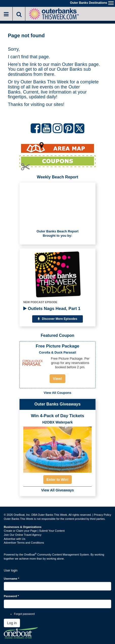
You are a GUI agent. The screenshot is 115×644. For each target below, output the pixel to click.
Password (11, 596)
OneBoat (30, 555)
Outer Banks (75, 64)
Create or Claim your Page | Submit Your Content (34, 531)
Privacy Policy (102, 515)
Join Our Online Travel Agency (23, 535)
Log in (12, 623)
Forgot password (24, 614)
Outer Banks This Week (44, 82)
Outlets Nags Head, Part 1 (52, 309)
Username (12, 579)
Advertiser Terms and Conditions (24, 543)
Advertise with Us (15, 539)
